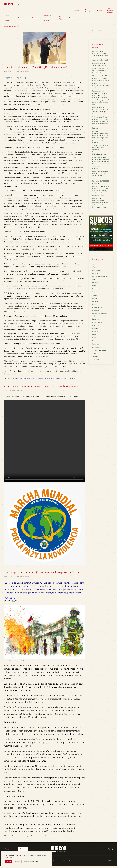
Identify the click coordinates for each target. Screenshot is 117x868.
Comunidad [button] (22, 18)
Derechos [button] (35, 18)
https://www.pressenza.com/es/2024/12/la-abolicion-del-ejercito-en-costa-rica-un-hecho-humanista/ (43, 378)
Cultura (27, 72)
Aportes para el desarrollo (101, 276)
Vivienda (95, 356)
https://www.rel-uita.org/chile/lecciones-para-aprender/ (30, 836)
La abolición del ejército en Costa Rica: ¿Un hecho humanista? (35, 67)
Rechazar (18, 862)
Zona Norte (96, 360)
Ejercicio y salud (97, 308)
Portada (76, 11)
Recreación (96, 338)
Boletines (95, 283)
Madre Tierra (61, 18)
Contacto (99, 11)
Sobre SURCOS (87, 11)
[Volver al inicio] (8, 5)
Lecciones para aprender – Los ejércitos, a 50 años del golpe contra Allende (42, 572)
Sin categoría (96, 347)
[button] (19, 5)
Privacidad (67, 861)
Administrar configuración (31, 862)
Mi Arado (95, 328)
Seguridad (96, 344)
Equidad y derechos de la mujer (48, 18)
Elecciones (96, 311)
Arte (94, 279)
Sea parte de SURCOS (110, 11)
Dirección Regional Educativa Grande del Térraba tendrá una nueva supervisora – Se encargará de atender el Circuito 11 (101, 56)
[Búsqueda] (101, 30)
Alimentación (97, 270)
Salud (94, 341)
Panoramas (96, 332)
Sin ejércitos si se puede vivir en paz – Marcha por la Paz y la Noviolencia (41, 386)
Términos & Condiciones (54, 861)
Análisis (27, 577)
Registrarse (23, 849)
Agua (94, 264)
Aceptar (9, 862)
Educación (96, 304)
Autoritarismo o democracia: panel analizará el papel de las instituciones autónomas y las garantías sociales (101, 203)
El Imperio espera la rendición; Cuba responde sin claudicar (100, 86)
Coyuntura (96, 292)
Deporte (95, 298)
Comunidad (96, 289)
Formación (96, 319)
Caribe (94, 286)
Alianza (95, 267)
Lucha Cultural (97, 322)
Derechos (95, 301)
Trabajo (71, 18)
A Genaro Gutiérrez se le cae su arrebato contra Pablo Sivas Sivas (100, 71)
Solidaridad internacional (100, 350)
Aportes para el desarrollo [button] (8, 18)
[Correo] (10, 849)
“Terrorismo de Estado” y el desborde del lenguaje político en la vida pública (101, 78)
